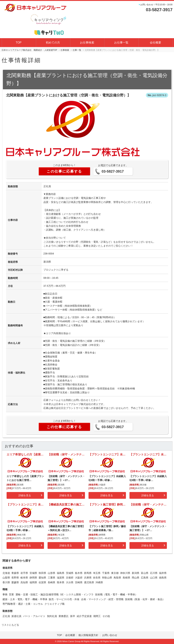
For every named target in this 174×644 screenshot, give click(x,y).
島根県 (126, 578)
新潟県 (136, 573)
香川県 (6, 582)
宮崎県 (79, 582)
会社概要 (155, 43)
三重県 (51, 578)
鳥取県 (117, 578)
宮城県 (33, 573)
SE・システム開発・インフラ (77, 594)
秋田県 (42, 573)
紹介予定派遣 (84, 616)
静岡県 (33, 578)
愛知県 (42, 578)
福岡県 (33, 582)
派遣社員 (16, 616)
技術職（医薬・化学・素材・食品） (145, 599)
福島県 (61, 573)
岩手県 (24, 573)
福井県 (163, 573)
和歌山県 (107, 578)
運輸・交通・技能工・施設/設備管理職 (37, 594)
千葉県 (106, 573)
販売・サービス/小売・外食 (64, 599)
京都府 (70, 578)
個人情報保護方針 (89, 635)
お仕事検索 (87, 43)
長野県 (15, 578)
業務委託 (64, 616)
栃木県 (79, 573)
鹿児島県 (89, 582)
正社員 (6, 616)
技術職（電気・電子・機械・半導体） (116, 594)
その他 (106, 616)
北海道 (6, 573)
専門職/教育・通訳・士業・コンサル (23, 604)
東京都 (115, 573)
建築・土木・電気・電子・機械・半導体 (25, 599)
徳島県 (163, 578)
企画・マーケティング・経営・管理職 (102, 599)
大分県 (70, 582)
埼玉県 (97, 573)
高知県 (24, 582)
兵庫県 (88, 578)
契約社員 (52, 616)
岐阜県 (24, 578)
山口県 (154, 578)
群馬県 (88, 573)
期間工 (97, 616)
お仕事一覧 (121, 43)
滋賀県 (61, 578)
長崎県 (51, 582)
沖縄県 (99, 582)
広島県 (145, 578)
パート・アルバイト (34, 616)
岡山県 (136, 578)
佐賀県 (42, 582)
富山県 (145, 573)
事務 (5, 594)
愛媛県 (15, 582)
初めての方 (53, 43)
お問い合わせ (110, 635)
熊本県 (61, 582)
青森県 (15, 573)
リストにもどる (10, 625)
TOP (19, 43)
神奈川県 (125, 573)
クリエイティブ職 (54, 604)
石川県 (154, 573)
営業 (11, 594)
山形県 (51, 573)
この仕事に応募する (64, 171)
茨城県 (70, 573)
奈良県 (97, 578)
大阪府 (79, 578)
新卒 (73, 616)
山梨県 (6, 578)
